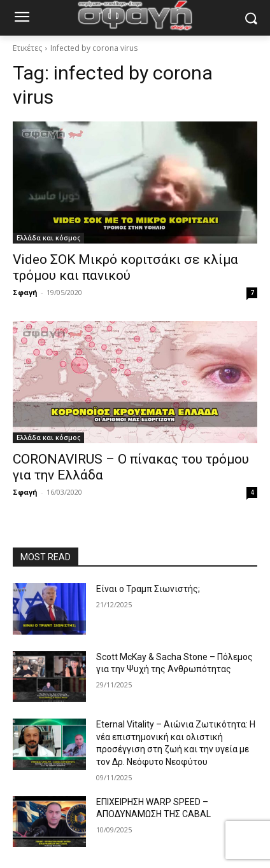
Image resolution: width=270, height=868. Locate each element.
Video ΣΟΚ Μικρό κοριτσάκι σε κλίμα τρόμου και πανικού (125, 267)
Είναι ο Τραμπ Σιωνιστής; (148, 589)
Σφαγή (25, 292)
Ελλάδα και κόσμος (48, 238)
